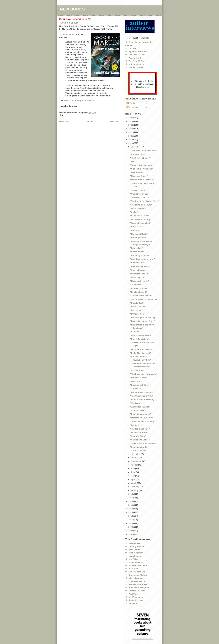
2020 (131, 140)
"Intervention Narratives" (142, 180)
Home (90, 121)
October (135, 458)
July (133, 468)
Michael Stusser (136, 578)
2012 (131, 516)
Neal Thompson (136, 597)
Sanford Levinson (137, 591)
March (134, 483)
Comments (133, 107)
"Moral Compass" (138, 208)
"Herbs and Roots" (139, 234)
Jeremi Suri (134, 603)
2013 (131, 512)
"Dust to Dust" (137, 303)
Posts (131, 103)
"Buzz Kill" (135, 230)
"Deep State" (136, 310)
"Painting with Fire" (139, 385)
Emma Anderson (136, 562)
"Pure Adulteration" (139, 339)
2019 (131, 143)
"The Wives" (136, 285)
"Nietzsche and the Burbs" (143, 321)
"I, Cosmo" (135, 332)
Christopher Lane (137, 572)
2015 (131, 505)
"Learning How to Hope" (142, 349)
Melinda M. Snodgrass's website (79, 100)
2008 (131, 531)
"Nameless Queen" (139, 176)
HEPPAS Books (136, 67)
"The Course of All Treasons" (144, 443)
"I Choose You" (137, 314)
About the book (67, 35)
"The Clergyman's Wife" (141, 396)
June (133, 472)
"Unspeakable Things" (141, 266)
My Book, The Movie (138, 52)
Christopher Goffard (138, 575)
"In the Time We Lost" (140, 353)
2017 (131, 498)
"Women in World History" (143, 400)
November (136, 454)
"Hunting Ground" (139, 238)
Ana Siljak (133, 559)
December (136, 147)
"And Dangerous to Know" (143, 259)
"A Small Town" (137, 370)
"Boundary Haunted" (140, 255)
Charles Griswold (137, 581)
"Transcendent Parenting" (142, 422)
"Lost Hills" (136, 381)
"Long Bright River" (139, 216)
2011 (131, 520)
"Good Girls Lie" (138, 307)
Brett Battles (134, 550)
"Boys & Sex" (137, 227)
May (133, 476)
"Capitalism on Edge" (140, 194)
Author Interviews (137, 64)
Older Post (115, 121)
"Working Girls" (138, 263)
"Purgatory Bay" (138, 154)
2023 (131, 129)
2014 (131, 509)
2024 (131, 125)
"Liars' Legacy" (137, 277)
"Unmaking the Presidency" (143, 318)
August (134, 465)
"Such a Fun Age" (139, 270)
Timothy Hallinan (136, 547)
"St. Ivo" (134, 212)
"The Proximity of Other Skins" (145, 201)
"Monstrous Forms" (139, 432)
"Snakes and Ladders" (141, 440)
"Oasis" (134, 162)
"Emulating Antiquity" (140, 414)
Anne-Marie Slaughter (139, 588)
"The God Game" (138, 190)
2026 (131, 118)
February (135, 487)
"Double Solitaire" (70, 23)
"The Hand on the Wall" (141, 205)
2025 (131, 121)
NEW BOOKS (72, 9)
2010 (131, 523)
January (135, 490)
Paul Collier (134, 594)
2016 (131, 501)
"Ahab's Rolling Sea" (140, 407)
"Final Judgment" (138, 292)
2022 (131, 132)
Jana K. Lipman (136, 553)
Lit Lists (132, 48)
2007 (131, 534)
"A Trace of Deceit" (139, 410)
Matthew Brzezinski (138, 584)
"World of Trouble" (139, 288)
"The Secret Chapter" (140, 158)
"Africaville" (136, 389)
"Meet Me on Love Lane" (142, 418)
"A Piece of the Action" (141, 296)
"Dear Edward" (137, 172)
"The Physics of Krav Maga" (143, 374)
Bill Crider (133, 569)
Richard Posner (136, 600)
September (136, 461)
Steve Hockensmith (138, 566)
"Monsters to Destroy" (141, 219)
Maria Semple (135, 556)
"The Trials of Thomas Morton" (145, 150)
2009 (131, 527)
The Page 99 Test (136, 55)
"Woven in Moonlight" (141, 223)
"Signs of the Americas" (141, 169)
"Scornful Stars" (138, 436)
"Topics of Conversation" (142, 165)
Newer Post (65, 121)
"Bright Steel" (137, 425)
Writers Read (135, 58)
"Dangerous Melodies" (141, 274)
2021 (131, 136)
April (133, 479)
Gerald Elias (134, 543)
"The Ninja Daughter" (140, 429)
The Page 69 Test (136, 61)
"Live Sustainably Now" (141, 335)
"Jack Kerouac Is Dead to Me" (144, 299)
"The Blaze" (136, 403)
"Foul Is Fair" (136, 248)
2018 (131, 494)
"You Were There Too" (141, 198)
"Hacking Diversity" (139, 281)
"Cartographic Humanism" (143, 392)
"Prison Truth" (137, 252)
